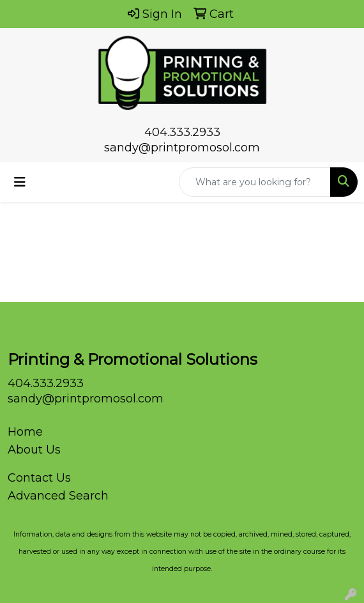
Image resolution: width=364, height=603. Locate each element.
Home (25, 432)
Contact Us (39, 478)
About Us (34, 450)
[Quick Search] (255, 182)
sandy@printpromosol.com (182, 148)
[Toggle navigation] (20, 182)
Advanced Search (58, 496)
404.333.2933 (182, 132)
